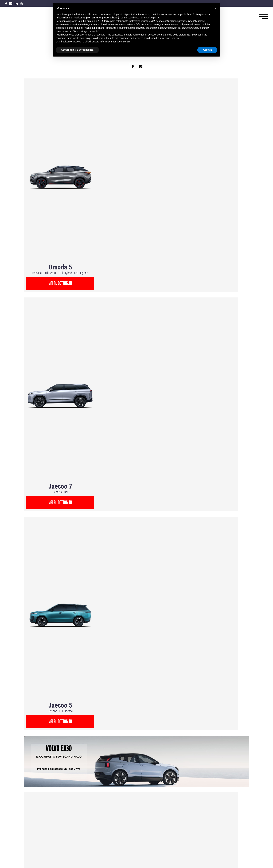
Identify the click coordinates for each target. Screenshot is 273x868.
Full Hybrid (65, 134)
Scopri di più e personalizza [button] (77, 50)
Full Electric (50, 134)
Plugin (72, 421)
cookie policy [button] (152, 18)
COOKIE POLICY (183, 812)
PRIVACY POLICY (184, 808)
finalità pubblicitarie (94, 28)
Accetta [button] (207, 50)
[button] (216, 8)
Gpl (75, 134)
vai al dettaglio (60, 144)
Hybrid (83, 134)
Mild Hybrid (141, 498)
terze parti (110, 21)
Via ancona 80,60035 (136, 772)
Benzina (36, 134)
